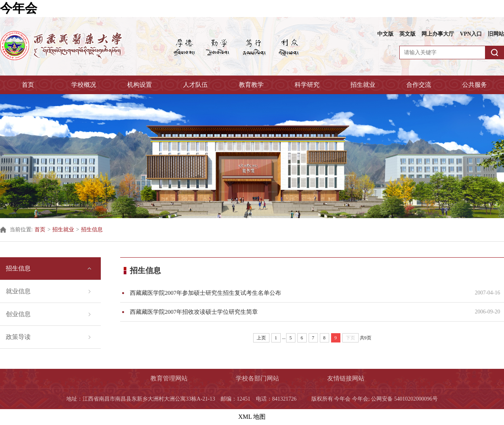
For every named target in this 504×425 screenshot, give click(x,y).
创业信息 (18, 314)
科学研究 (307, 85)
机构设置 (140, 85)
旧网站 (496, 34)
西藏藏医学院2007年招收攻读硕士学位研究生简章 (298, 312)
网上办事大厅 (438, 34)
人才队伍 (195, 85)
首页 (28, 85)
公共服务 (475, 85)
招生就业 (363, 85)
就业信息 (18, 291)
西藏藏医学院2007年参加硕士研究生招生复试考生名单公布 (298, 293)
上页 (261, 338)
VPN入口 (471, 34)
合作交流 (419, 85)
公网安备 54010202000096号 (404, 399)
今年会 (19, 8)
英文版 (407, 34)
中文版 (385, 34)
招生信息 (92, 230)
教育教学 (251, 85)
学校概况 (84, 85)
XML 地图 (252, 417)
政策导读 (18, 337)
